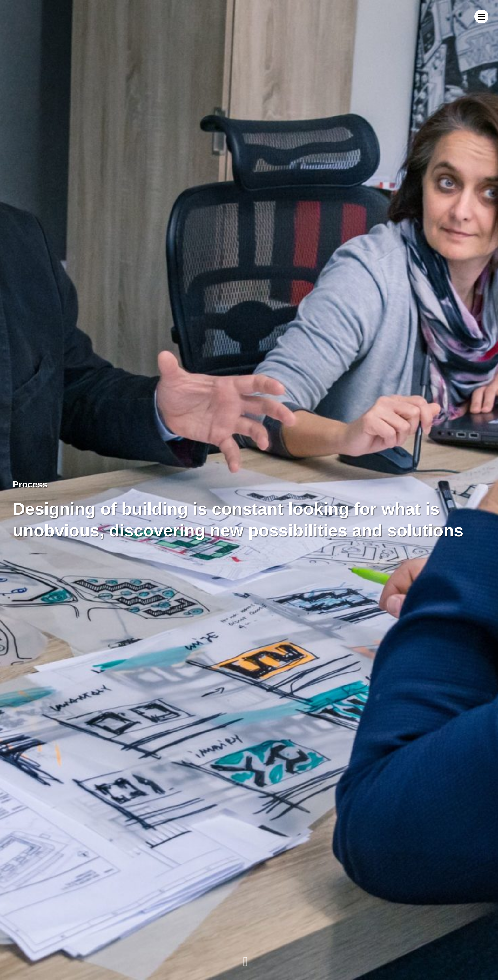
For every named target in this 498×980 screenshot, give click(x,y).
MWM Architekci (34, 17)
